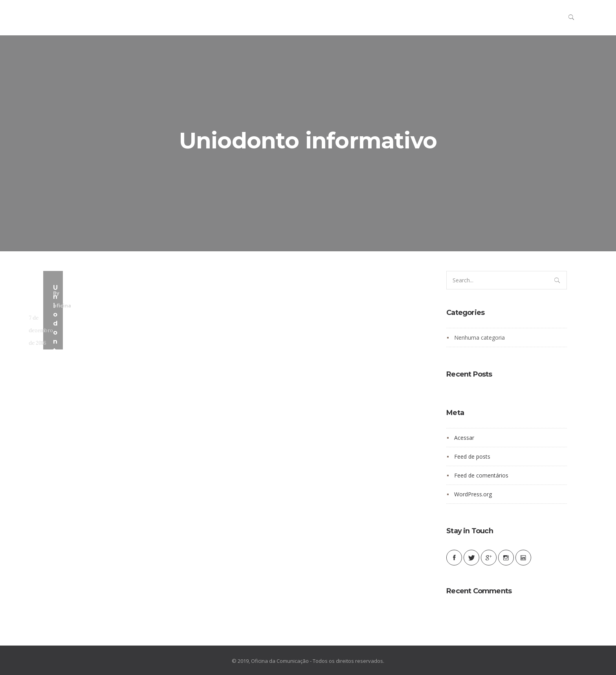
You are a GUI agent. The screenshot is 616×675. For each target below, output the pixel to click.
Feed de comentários (481, 475)
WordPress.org (473, 494)
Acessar (464, 438)
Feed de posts (472, 456)
